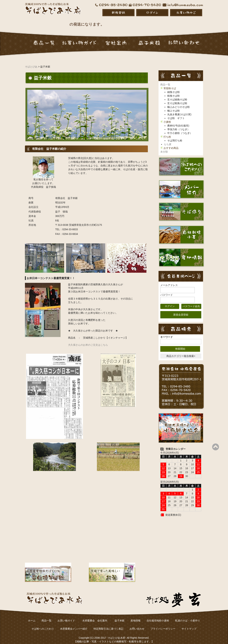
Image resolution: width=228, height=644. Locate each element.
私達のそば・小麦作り (188, 617)
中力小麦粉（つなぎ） (180, 129)
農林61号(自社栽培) (178, 122)
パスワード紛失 (191, 302)
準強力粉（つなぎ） (178, 125)
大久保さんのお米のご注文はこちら (88, 341)
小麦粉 (167, 118)
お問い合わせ (137, 625)
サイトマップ (189, 625)
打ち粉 (167, 133)
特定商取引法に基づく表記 (108, 625)
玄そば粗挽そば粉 (177, 99)
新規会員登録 (181, 311)
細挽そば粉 (173, 88)
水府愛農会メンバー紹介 (74, 625)
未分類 (164, 148)
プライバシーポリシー (163, 625)
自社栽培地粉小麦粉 (158, 617)
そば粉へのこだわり (43, 625)
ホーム (32, 617)
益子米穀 (120, 617)
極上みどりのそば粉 (178, 103)
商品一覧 (165, 81)
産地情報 (136, 617)
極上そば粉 (173, 107)
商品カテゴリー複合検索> (181, 352)
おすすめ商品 (171, 144)
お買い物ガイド (66, 617)
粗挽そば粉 (173, 92)
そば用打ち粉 (175, 137)
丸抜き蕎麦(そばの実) (179, 111)
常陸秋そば (170, 84)
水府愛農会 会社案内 (96, 617)
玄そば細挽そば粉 (177, 96)
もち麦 (168, 140)
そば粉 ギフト (176, 114)
